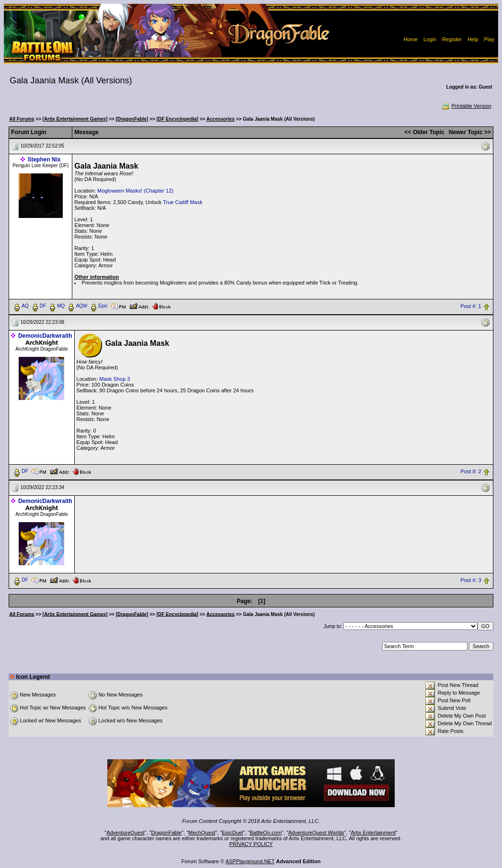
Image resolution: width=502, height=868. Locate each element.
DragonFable (167, 833)
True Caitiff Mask (183, 202)
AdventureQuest (125, 833)
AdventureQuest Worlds (316, 833)
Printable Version (466, 106)
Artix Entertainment (373, 833)
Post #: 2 (471, 471)
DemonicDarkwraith (45, 336)
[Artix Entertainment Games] (75, 119)
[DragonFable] (132, 119)
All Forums (22, 119)
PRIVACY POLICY (251, 844)
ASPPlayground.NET (250, 861)
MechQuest (202, 833)
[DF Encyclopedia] (177, 119)
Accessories (221, 119)
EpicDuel (232, 833)
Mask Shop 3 (114, 379)
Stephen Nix (44, 160)
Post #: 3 (471, 580)
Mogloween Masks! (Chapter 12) (135, 191)
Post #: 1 (471, 306)
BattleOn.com (266, 833)
